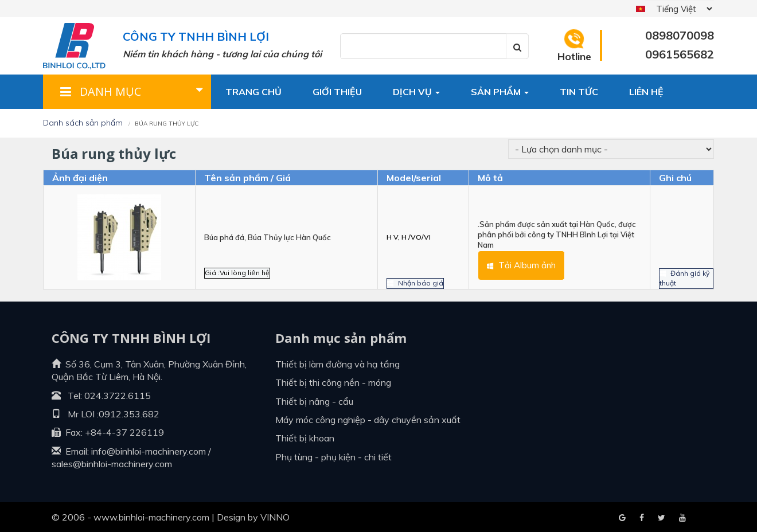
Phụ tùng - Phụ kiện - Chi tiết (333, 457)
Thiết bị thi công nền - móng (333, 382)
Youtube (662, 518)
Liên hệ (646, 92)
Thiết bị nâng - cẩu (314, 401)
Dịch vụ (416, 92)
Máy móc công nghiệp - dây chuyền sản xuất (368, 420)
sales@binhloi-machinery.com (112, 464)
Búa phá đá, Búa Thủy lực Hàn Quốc (268, 237)
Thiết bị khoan (305, 438)
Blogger (682, 518)
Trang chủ (253, 92)
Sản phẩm (500, 92)
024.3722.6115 (118, 396)
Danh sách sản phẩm (83, 123)
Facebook (622, 518)
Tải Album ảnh (511, 269)
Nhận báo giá (418, 269)
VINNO (275, 517)
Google (642, 518)
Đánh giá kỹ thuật (683, 264)
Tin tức (579, 92)
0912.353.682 (129, 414)
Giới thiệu (337, 92)
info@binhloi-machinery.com (149, 451)
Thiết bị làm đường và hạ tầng (337, 364)
